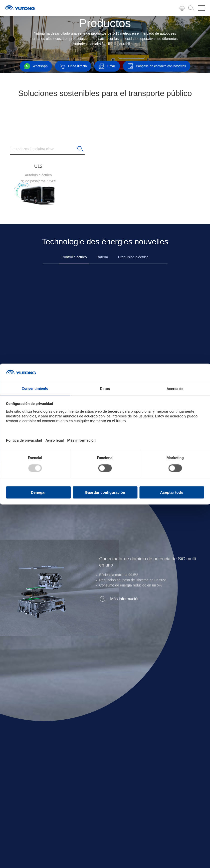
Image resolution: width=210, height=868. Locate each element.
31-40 (78, 129)
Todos (51, 113)
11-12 (78, 113)
